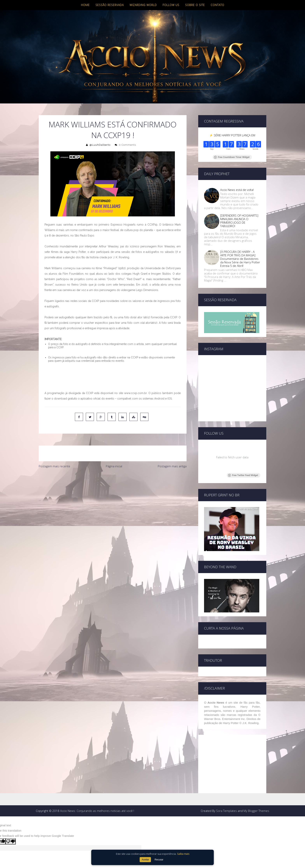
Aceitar (145, 860)
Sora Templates (227, 777)
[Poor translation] (11, 808)
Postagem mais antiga (172, 466)
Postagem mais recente (54, 466)
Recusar (159, 860)
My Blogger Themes (256, 777)
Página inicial (114, 466)
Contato (217, 5)
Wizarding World (143, 5)
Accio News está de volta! (237, 190)
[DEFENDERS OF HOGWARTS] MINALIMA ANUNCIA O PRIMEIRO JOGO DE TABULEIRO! (239, 221)
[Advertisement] (113, 499)
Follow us (171, 5)
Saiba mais (183, 854)
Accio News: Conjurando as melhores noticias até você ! (97, 777)
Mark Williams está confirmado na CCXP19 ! (113, 130)
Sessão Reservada (110, 5)
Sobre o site (195, 5)
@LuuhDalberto (100, 145)
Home (85, 5)
